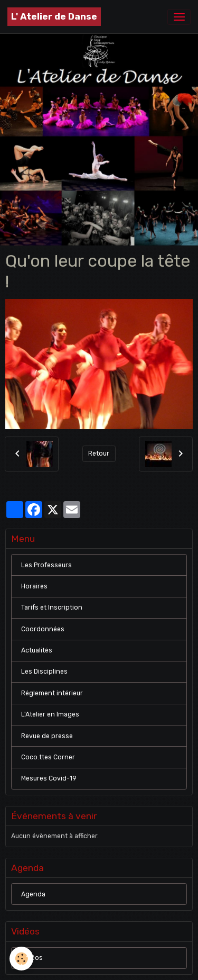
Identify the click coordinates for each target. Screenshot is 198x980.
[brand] (54, 17)
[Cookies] (21, 959)
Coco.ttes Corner (48, 757)
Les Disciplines (44, 672)
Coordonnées (43, 629)
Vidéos (32, 958)
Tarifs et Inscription (52, 607)
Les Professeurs (46, 565)
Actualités (37, 650)
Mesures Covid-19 (49, 778)
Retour (99, 453)
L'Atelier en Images (50, 714)
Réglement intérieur (52, 693)
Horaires (34, 586)
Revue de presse (47, 736)
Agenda (33, 894)
